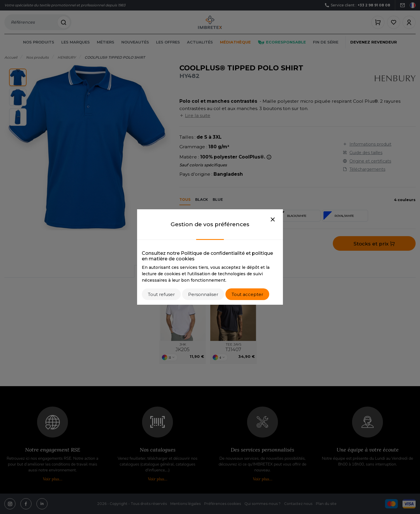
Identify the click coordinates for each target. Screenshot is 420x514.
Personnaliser (203, 294)
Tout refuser (161, 294)
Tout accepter (247, 294)
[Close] (273, 220)
